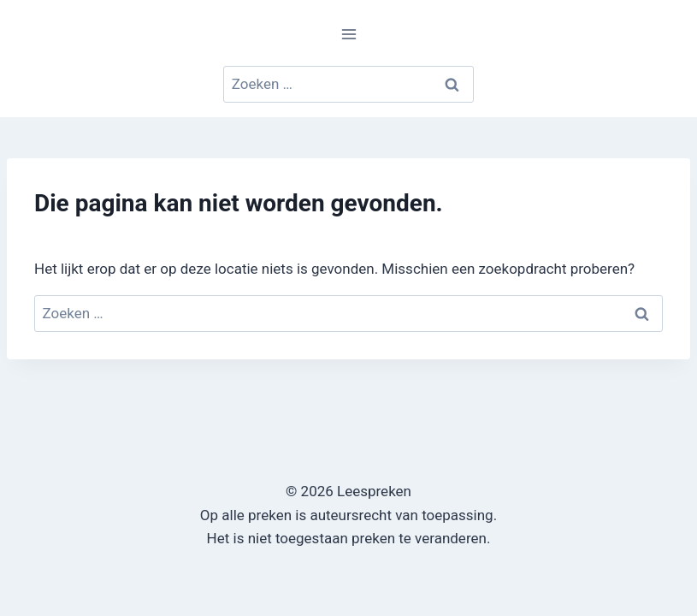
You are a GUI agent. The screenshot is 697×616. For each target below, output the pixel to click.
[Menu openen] (348, 34)
